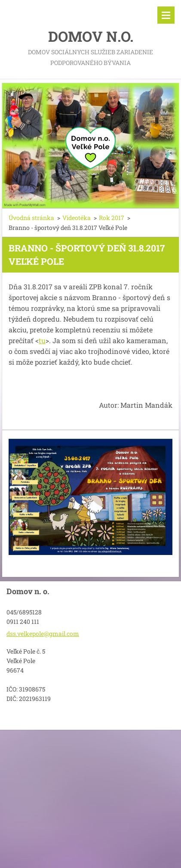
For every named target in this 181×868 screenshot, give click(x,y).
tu (42, 340)
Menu (166, 15)
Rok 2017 (112, 218)
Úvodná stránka (31, 218)
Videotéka (77, 218)
